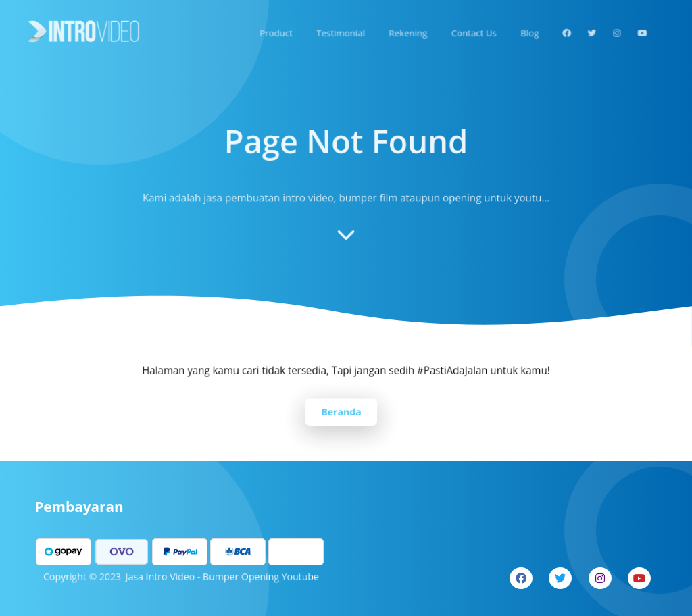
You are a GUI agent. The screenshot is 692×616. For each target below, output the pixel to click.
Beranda (341, 411)
